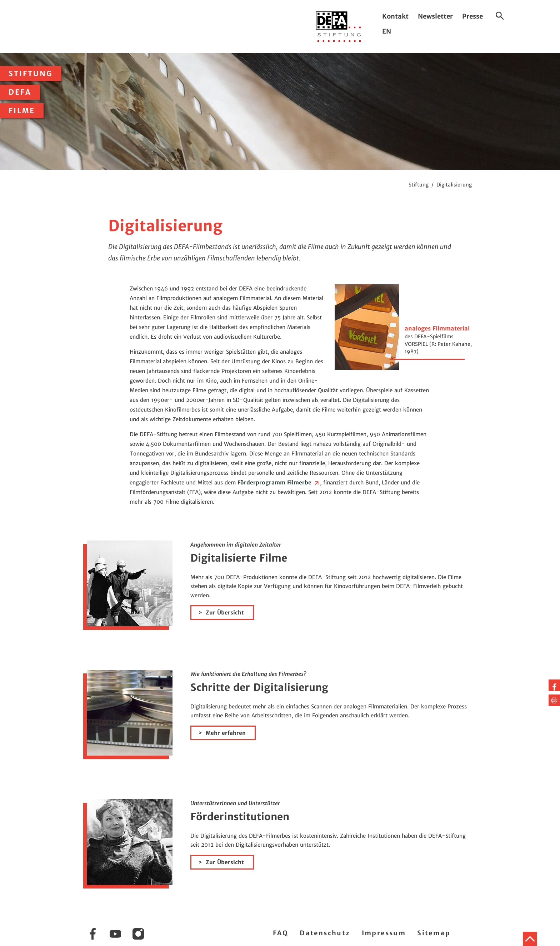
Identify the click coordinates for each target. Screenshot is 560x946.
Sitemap (434, 933)
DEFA (20, 92)
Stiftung (31, 74)
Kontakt (395, 16)
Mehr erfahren (226, 733)
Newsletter (435, 16)
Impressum (384, 933)
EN (387, 31)
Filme (22, 111)
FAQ (281, 933)
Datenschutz (325, 933)
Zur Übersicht (225, 613)
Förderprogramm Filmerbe (279, 482)
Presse (472, 16)
